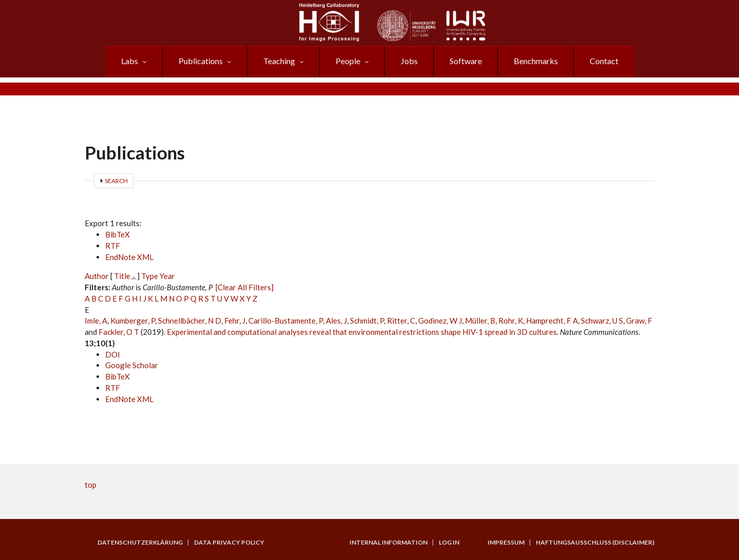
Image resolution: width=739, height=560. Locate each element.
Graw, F (639, 321)
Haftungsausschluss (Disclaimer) (595, 543)
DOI (113, 354)
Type (150, 276)
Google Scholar (132, 365)
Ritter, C (401, 321)
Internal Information (388, 543)
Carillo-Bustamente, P (286, 321)
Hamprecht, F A (552, 321)
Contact (604, 61)
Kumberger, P (133, 321)
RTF (113, 246)
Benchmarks (536, 61)
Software (466, 61)
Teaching (279, 61)
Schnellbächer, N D (190, 321)
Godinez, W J (440, 321)
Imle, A (96, 321)
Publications (201, 61)
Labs (130, 61)
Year (167, 276)
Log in (449, 543)
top (91, 485)
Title (122, 276)
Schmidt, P (367, 321)
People (348, 61)
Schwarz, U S (602, 321)
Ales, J (336, 321)
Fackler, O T (119, 332)
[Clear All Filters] (245, 287)
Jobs (409, 61)
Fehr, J (235, 321)
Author (97, 276)
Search (116, 181)
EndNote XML (129, 257)
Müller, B (480, 321)
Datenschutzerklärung (140, 543)
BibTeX (118, 234)
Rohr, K (511, 321)
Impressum (506, 543)
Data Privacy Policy (229, 543)
